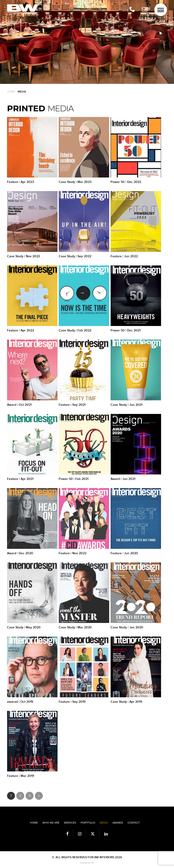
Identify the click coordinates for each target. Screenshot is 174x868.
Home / (12, 92)
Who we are (51, 823)
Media (104, 823)
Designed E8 (87, 863)
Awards (118, 823)
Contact (134, 823)
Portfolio (88, 823)
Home (34, 823)
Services (70, 823)
